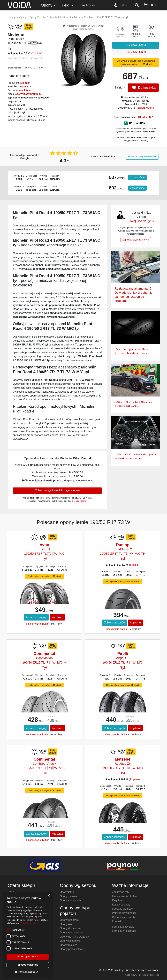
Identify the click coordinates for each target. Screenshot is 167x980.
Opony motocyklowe (72, 932)
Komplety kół (87, 5)
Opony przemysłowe (72, 949)
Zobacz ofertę (137, 177)
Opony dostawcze (70, 928)
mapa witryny (131, 975)
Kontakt (116, 921)
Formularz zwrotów (123, 927)
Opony (49, 5)
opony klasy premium (28, 94)
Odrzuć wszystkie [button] (28, 965)
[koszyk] (150, 5)
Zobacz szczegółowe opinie (142, 157)
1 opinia (134, 779)
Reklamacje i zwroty (124, 917)
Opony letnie (67, 892)
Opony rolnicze (69, 945)
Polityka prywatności (124, 913)
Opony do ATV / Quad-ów (75, 937)
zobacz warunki (146, 108)
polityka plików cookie (149, 975)
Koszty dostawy (121, 905)
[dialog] (28, 934)
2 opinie (37, 53)
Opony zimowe (68, 896)
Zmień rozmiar (14, 68)
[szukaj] (137, 5)
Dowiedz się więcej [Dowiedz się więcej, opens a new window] (30, 923)
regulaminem (80, 501)
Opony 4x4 (66, 924)
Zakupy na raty (121, 892)
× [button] (49, 896)
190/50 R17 (25, 86)
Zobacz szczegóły (36, 617)
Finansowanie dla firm (38, 624)
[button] (28, 972)
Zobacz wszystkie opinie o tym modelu (57, 490)
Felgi (68, 5)
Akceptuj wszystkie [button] (28, 957)
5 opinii (134, 565)
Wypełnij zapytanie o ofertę (136, 240)
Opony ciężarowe (70, 941)
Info (124, 5)
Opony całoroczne (70, 900)
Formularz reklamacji (124, 931)
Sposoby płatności (123, 909)
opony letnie (23, 90)
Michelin (25, 83)
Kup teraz (57, 617)
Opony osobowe (69, 920)
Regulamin (118, 900)
